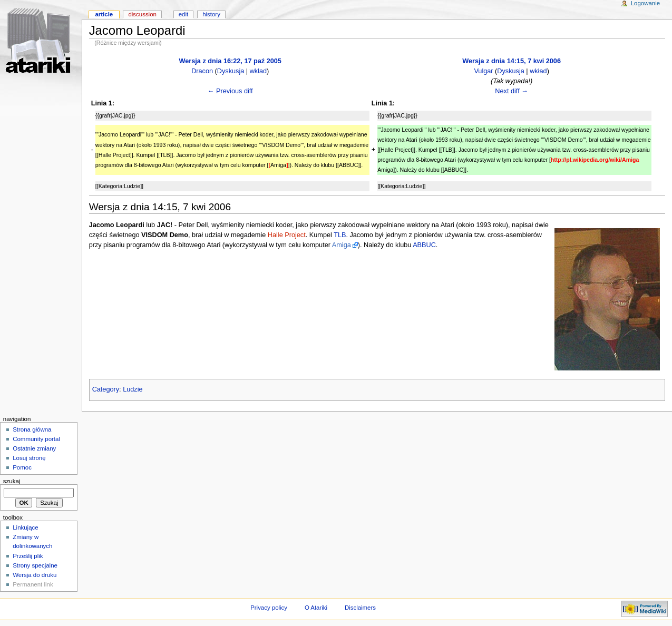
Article (104, 14)
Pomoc (22, 467)
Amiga (342, 245)
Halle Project (287, 235)
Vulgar (483, 71)
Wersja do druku (35, 575)
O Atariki (316, 608)
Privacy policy (269, 608)
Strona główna (32, 429)
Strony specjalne (35, 565)
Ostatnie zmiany (34, 448)
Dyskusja (231, 71)
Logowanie (645, 3)
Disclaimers (360, 608)
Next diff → (512, 91)
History (211, 14)
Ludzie (133, 389)
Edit (183, 14)
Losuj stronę (29, 458)
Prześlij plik (28, 556)
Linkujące (25, 527)
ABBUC (424, 245)
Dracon (202, 71)
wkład (258, 71)
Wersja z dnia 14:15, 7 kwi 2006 (512, 61)
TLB (340, 235)
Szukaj (12, 481)
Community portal (36, 439)
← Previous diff (230, 91)
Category (106, 389)
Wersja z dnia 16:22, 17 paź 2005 (230, 61)
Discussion (142, 14)
